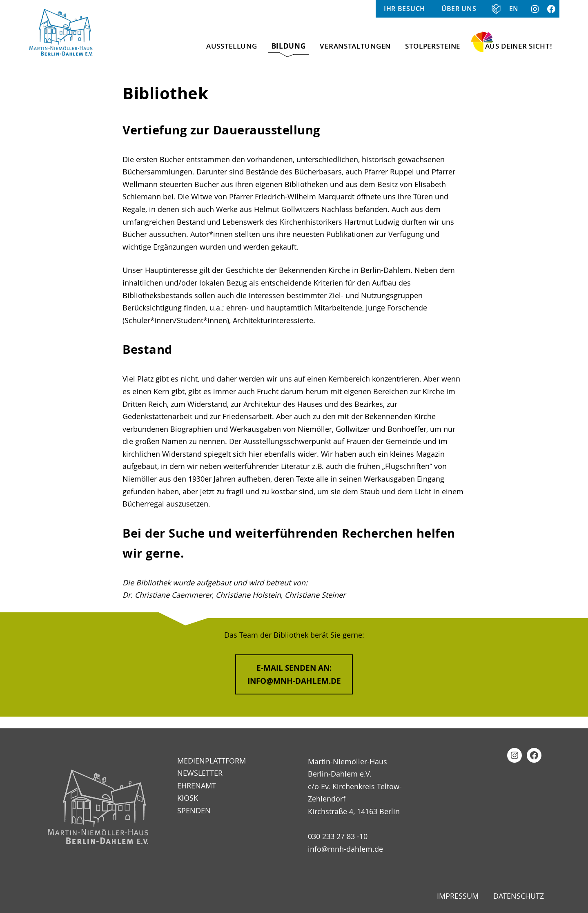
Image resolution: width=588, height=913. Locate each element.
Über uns (459, 9)
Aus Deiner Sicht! (519, 46)
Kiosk (188, 798)
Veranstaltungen (355, 46)
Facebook (551, 9)
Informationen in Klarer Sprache (493, 9)
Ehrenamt (197, 786)
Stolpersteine (433, 46)
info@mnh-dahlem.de (345, 849)
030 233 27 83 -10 (338, 836)
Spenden (194, 810)
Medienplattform (212, 761)
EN (514, 9)
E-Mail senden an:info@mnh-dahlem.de (294, 674)
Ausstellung (232, 46)
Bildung (289, 46)
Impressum (458, 896)
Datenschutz (519, 896)
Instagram (535, 9)
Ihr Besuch (404, 9)
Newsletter (200, 773)
